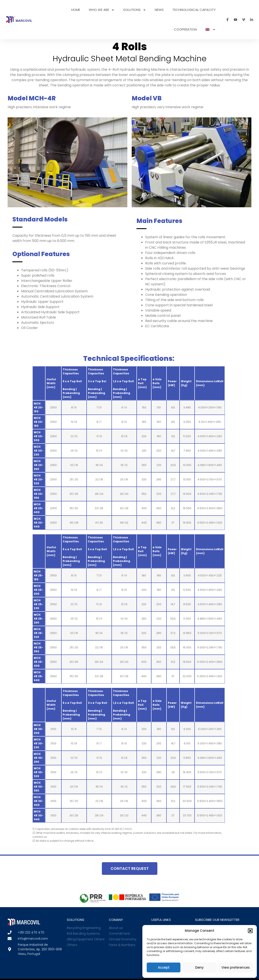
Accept (164, 967)
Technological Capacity (194, 10)
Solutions (135, 10)
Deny (199, 967)
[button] (250, 931)
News (159, 10)
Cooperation (185, 29)
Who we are (102, 10)
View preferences (236, 967)
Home (76, 10)
